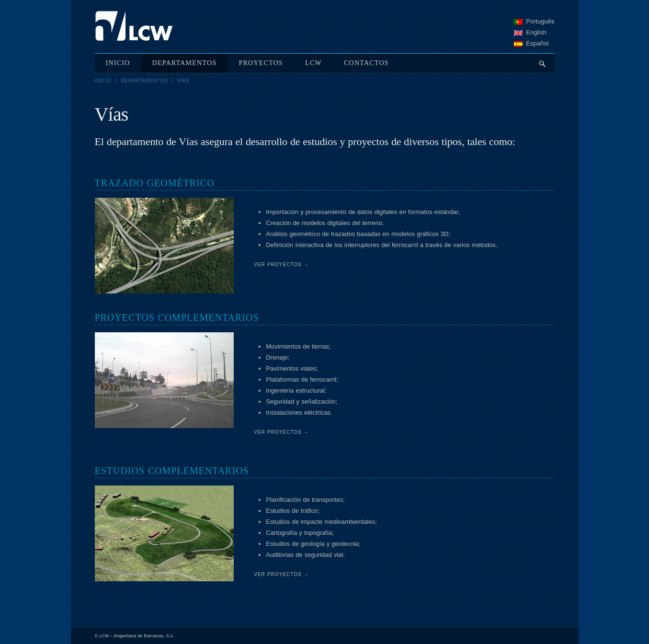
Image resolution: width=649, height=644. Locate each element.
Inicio (103, 81)
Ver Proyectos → (281, 265)
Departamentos (144, 81)
